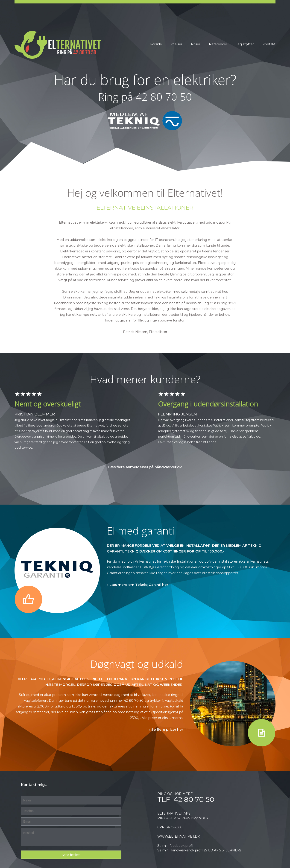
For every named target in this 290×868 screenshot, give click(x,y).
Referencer (218, 44)
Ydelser (176, 44)
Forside (156, 44)
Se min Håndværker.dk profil (180, 850)
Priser (196, 44)
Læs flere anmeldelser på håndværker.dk (145, 467)
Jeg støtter (245, 44)
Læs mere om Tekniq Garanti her (139, 585)
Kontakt (269, 44)
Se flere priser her (167, 729)
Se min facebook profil (175, 846)
